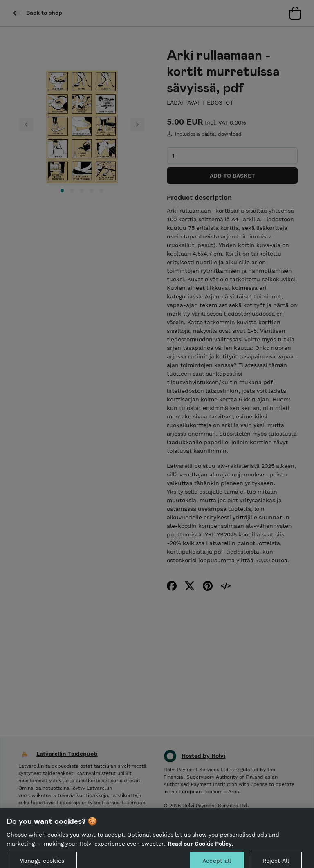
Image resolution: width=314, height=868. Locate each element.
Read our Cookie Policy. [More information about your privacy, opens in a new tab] (201, 847)
